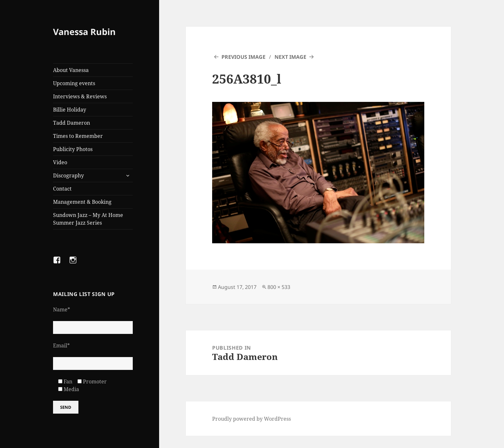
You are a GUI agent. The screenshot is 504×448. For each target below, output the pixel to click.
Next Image (290, 57)
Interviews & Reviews (80, 96)
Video (60, 162)
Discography (68, 175)
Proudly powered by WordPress (252, 419)
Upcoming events (74, 83)
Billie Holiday (70, 110)
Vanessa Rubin (84, 32)
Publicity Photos (73, 149)
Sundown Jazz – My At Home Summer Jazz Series (88, 219)
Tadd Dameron (72, 123)
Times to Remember (78, 136)
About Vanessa (71, 70)
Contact (62, 189)
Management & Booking (82, 202)
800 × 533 (279, 287)
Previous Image (243, 57)
